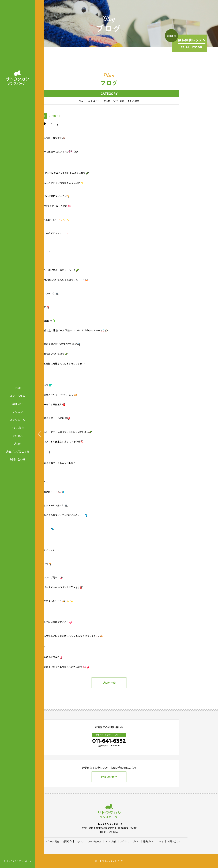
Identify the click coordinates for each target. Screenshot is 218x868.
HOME (18, 388)
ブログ (18, 443)
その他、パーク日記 (114, 101)
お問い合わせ (17, 459)
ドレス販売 (18, 428)
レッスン (17, 412)
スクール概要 (17, 396)
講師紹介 (17, 404)
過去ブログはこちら (18, 451)
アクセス (18, 435)
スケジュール (18, 420)
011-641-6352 (109, 741)
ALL (81, 101)
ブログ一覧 (109, 683)
